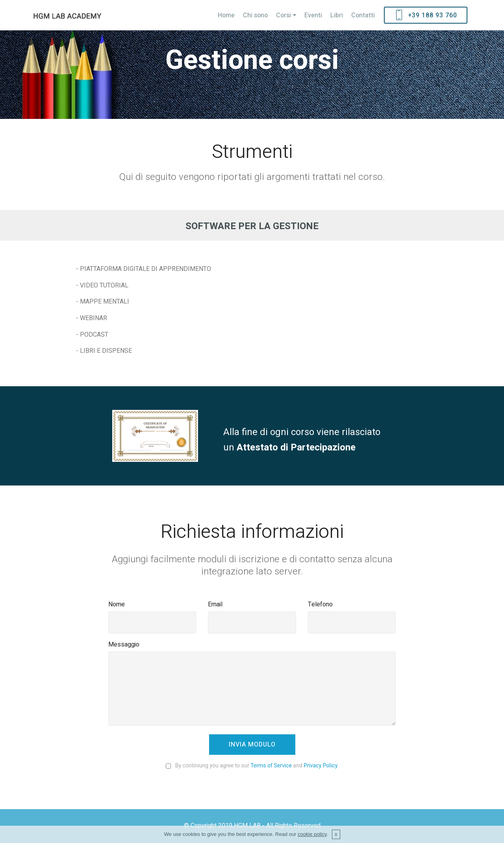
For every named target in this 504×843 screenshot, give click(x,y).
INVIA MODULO (252, 745)
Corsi (283, 15)
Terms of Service (271, 765)
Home (226, 15)
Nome (117, 604)
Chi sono (255, 15)
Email (215, 604)
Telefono (320, 604)
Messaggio (124, 645)
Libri (337, 15)
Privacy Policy (320, 765)
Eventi (313, 15)
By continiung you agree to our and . (252, 765)
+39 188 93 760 (426, 15)
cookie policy (312, 837)
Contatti (363, 15)
